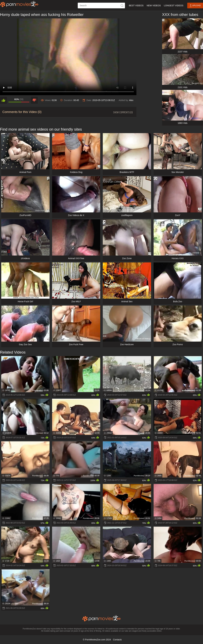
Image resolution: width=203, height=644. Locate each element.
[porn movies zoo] (19, 4)
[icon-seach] (122, 6)
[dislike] (34, 100)
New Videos (154, 6)
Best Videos (136, 6)
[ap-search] (101, 6)
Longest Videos (174, 6)
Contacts (117, 640)
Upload (195, 6)
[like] (3, 100)
